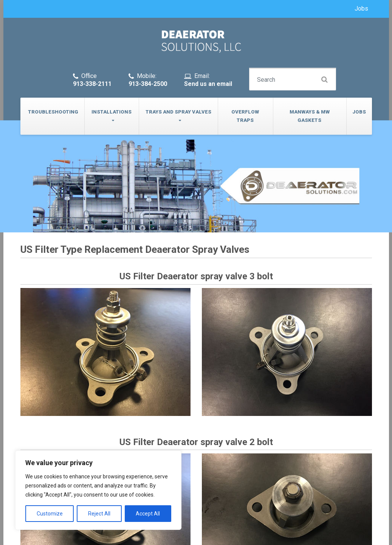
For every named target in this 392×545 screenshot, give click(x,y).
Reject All (99, 514)
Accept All (148, 514)
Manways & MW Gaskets (310, 116)
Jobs (361, 9)
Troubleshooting (53, 112)
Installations (112, 112)
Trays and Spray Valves (178, 112)
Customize (50, 514)
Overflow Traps (245, 116)
